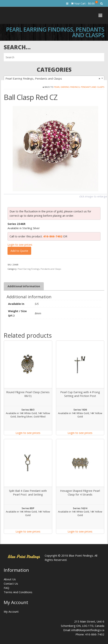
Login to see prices (20, 244)
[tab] (24, 286)
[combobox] (54, 78)
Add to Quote (19, 251)
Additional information (24, 286)
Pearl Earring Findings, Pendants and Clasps (79, 87)
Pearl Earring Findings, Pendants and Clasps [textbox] (53, 78)
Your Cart (84, 3)
